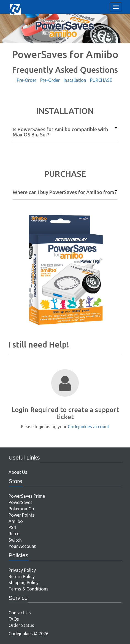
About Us (18, 472)
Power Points (22, 515)
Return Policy (22, 576)
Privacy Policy (22, 570)
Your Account (22, 546)
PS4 (12, 527)
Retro (14, 534)
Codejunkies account (89, 427)
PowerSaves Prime (27, 496)
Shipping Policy (24, 583)
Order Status (21, 625)
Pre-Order (27, 80)
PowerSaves (21, 502)
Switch (15, 540)
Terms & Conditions (29, 589)
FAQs (14, 619)
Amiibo (16, 521)
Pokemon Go (21, 509)
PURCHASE (101, 80)
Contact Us (20, 613)
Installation (75, 80)
